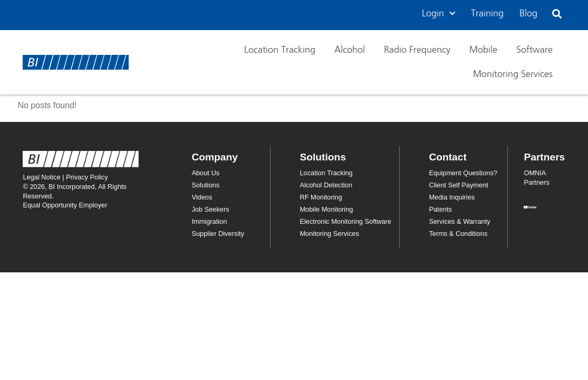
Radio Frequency (417, 50)
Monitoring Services (513, 74)
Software (534, 50)
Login (438, 14)
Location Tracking (280, 50)
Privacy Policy (87, 177)
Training (487, 14)
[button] (557, 14)
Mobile (483, 50)
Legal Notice (41, 177)
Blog (528, 14)
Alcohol (350, 50)
